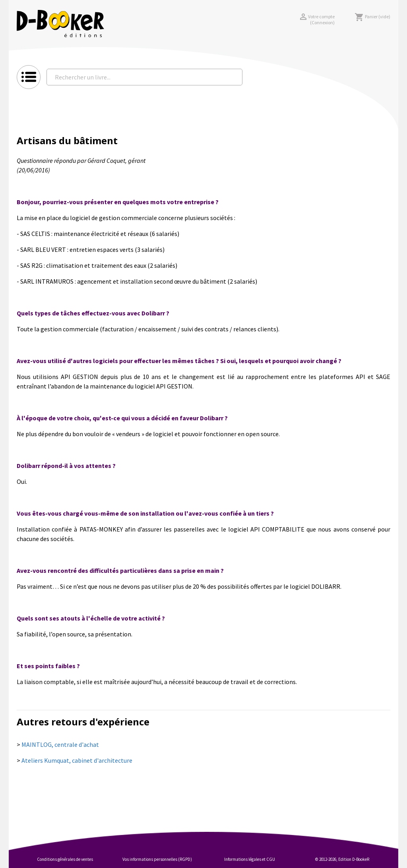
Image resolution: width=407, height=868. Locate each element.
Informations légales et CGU (250, 859)
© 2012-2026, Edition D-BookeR (342, 859)
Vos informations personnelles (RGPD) (157, 859)
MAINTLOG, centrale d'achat (60, 744)
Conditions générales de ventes (65, 859)
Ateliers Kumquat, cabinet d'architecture (77, 760)
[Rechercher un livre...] (144, 77)
